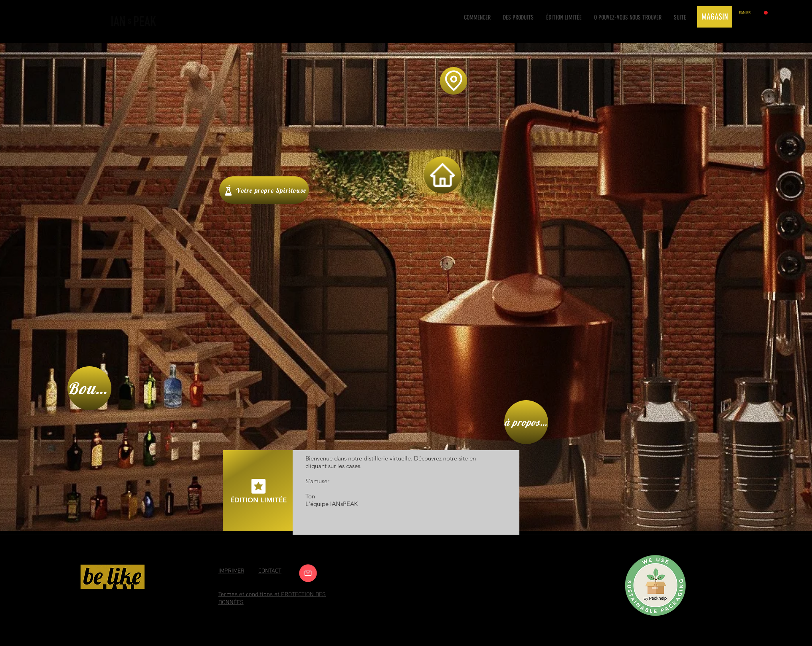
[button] (753, 13)
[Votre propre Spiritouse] (264, 190)
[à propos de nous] (526, 422)
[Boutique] (89, 388)
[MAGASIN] (715, 17)
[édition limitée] (258, 491)
